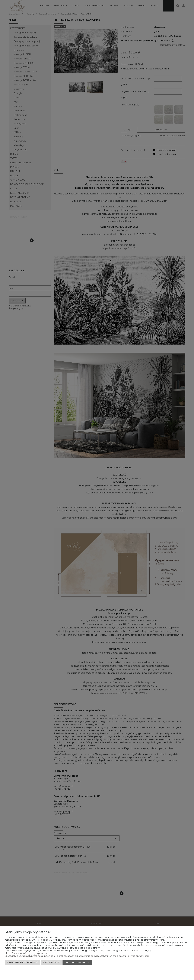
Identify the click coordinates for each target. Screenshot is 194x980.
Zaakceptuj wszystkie (78, 963)
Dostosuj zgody (52, 963)
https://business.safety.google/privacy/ (26, 954)
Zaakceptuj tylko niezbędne (22, 963)
